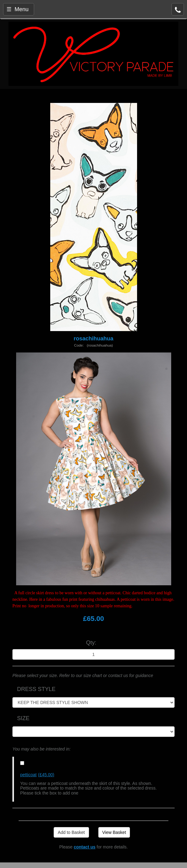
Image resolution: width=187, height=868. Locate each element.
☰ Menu (18, 9)
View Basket (114, 832)
